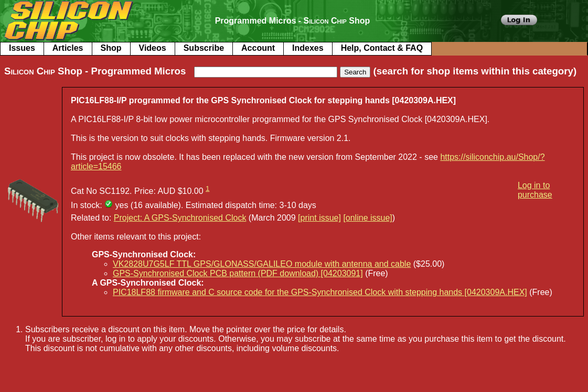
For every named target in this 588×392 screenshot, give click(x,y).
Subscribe (204, 48)
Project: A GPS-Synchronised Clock (180, 218)
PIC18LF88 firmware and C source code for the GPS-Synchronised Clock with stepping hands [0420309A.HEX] (320, 292)
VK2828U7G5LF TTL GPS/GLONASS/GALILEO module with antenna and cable (262, 264)
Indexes (308, 48)
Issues (22, 48)
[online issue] (367, 218)
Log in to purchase (535, 190)
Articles (68, 48)
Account (258, 48)
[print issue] (319, 218)
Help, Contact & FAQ (382, 48)
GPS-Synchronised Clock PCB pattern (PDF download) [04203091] (238, 273)
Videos (153, 48)
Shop (111, 48)
